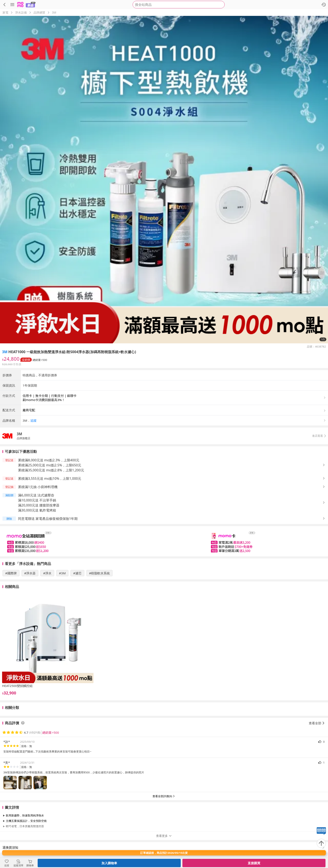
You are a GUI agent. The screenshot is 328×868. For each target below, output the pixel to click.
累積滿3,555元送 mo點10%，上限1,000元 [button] (50, 478)
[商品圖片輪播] (164, 180)
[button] (174, 420)
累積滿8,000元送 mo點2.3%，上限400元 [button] (49, 460)
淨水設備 (21, 12)
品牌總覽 (39, 12)
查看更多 (164, 836)
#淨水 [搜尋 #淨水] (47, 573)
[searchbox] (179, 5)
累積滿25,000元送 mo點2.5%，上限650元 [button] (50, 465)
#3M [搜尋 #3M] (62, 573)
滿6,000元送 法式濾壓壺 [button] (36, 495)
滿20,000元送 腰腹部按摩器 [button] (39, 505)
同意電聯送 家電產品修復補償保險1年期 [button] (48, 519)
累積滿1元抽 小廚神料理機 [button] (38, 487)
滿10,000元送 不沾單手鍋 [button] (37, 500)
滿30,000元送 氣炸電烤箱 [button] (37, 510)
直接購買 (254, 863)
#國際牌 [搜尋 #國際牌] (11, 573)
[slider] (164, 541)
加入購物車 (109, 863)
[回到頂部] (321, 843)
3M (54, 12)
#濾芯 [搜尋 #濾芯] (77, 573)
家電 (5, 12)
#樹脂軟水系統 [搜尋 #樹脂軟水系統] (100, 573)
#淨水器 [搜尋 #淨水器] (30, 573)
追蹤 (33, 420)
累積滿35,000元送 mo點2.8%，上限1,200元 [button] (51, 470)
